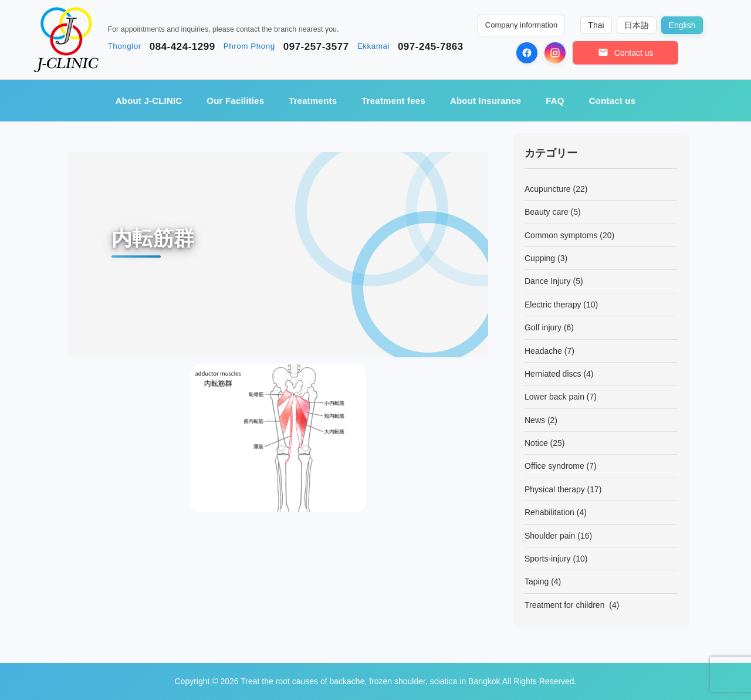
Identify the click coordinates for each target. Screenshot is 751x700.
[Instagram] (555, 53)
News (535, 420)
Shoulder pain (550, 536)
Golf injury (543, 327)
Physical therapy (555, 489)
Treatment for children (566, 605)
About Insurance (486, 101)
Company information (522, 25)
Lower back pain (554, 397)
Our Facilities (235, 101)
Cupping (540, 258)
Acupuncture (548, 189)
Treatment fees (393, 101)
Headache (543, 351)
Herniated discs (553, 374)
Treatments (313, 101)
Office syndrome (554, 466)
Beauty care (547, 212)
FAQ (555, 101)
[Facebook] (527, 53)
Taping (537, 581)
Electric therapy (553, 305)
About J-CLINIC (149, 101)
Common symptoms (561, 235)
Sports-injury (548, 559)
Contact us (613, 101)
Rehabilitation (549, 512)
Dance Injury (548, 281)
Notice (536, 443)
